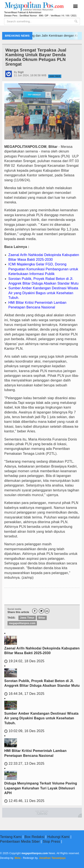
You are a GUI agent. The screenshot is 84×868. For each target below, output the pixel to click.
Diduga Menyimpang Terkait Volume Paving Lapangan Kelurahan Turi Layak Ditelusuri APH (41, 788)
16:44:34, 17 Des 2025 (24, 694)
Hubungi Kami (58, 837)
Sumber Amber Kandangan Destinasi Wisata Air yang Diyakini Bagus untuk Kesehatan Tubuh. (43, 293)
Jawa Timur (55, 76)
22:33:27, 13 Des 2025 (24, 764)
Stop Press (52, 841)
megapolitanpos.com (22, 623)
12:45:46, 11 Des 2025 (24, 801)
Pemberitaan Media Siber (20, 841)
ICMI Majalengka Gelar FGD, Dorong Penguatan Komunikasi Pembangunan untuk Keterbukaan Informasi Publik (43, 269)
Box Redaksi (34, 837)
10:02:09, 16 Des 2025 (24, 731)
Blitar (42, 618)
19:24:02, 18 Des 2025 (24, 661)
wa (47, 611)
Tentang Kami (11, 837)
